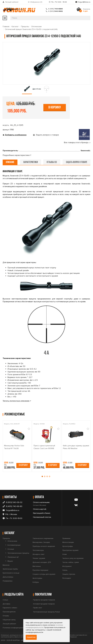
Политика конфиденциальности (15, 628)
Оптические (36, 27)
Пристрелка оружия (70, 550)
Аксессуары (37, 578)
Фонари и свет (38, 554)
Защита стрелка (69, 574)
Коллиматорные (14, 545)
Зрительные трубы (10, 569)
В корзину (55, 108)
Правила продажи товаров (44, 600)
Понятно (31, 637)
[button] (43, 476)
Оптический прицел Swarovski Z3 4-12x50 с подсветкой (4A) (31, 29)
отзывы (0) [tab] (52, 162)
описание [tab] (10, 162)
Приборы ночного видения (44, 546)
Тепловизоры (38, 550)
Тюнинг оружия (39, 558)
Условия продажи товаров (44, 604)
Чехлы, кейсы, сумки (71, 562)
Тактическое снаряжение (43, 538)
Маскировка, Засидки (41, 542)
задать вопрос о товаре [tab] (77, 162)
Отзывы (6, 616)
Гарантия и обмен (10, 608)
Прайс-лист (37, 608)
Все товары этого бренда (77, 142)
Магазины (37, 566)
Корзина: (87, 10)
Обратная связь (9, 620)
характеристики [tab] (31, 162)
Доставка (6, 604)
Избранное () (36, 2)
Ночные (11, 549)
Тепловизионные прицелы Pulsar (46, 612)
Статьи (5, 600)
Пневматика (8, 581)
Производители (9, 612)
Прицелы (25, 27)
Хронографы (68, 546)
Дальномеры (8, 577)
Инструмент (67, 566)
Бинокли (6, 565)
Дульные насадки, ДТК (42, 562)
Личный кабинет (12, 2)
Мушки (10, 561)
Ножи (65, 554)
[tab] (17, 155)
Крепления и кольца (11, 573)
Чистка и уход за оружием (73, 558)
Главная (6, 27)
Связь (65, 570)
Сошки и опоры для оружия (44, 574)
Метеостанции (68, 542)
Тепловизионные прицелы (18, 553)
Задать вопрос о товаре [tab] (47, 135)
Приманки (66, 538)
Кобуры (36, 582)
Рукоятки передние (40, 570)
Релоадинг (67, 578)
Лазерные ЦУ (13, 557)
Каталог (15, 27)
